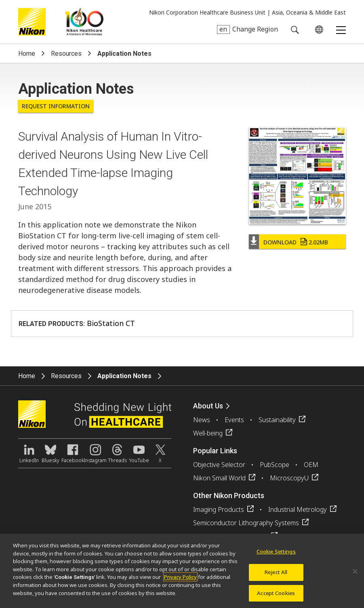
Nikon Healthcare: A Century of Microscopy (84, 22)
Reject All (276, 574)
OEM (311, 465)
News (202, 420)
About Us (208, 406)
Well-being (208, 433)
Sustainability (277, 420)
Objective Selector (219, 465)
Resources (66, 54)
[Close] (355, 574)
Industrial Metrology (298, 509)
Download (296, 242)
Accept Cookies (276, 595)
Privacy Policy (180, 580)
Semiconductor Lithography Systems (246, 523)
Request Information (56, 106)
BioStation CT (111, 323)
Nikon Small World (219, 478)
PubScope (275, 465)
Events (234, 420)
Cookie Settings (276, 554)
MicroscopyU (289, 478)
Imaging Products (219, 509)
